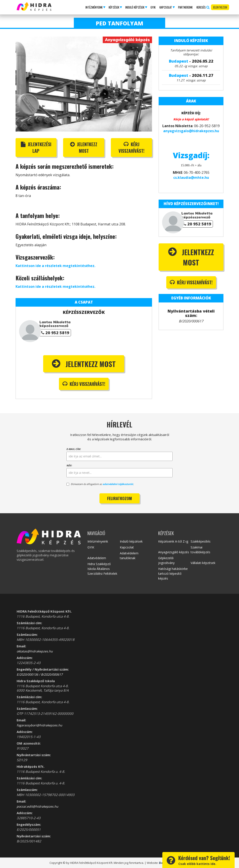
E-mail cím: (73, 449)
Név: (69, 465)
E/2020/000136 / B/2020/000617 (40, 674)
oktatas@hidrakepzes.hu (35, 651)
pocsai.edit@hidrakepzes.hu (37, 806)
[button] (95, 7)
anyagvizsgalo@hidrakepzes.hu (191, 131)
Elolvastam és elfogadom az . (100, 484)
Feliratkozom (119, 498)
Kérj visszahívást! (131, 148)
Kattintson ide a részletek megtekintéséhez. (55, 266)
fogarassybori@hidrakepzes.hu (39, 725)
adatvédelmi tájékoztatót (118, 484)
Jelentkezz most (84, 148)
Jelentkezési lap (36, 148)
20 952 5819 (55, 333)
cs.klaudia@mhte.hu (191, 177)
